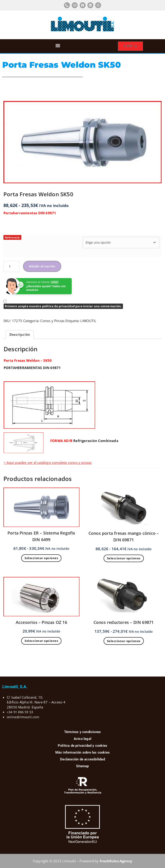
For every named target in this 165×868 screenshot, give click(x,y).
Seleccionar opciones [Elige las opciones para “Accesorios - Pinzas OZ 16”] (41, 641)
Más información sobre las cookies (83, 752)
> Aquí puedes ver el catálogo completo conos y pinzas (48, 462)
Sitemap (82, 766)
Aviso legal (82, 739)
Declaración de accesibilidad (82, 759)
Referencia (12, 237)
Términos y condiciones (82, 732)
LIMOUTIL (88, 321)
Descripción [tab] (20, 334)
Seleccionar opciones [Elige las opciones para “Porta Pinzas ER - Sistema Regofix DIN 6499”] (41, 558)
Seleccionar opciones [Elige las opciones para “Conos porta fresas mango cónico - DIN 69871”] (124, 558)
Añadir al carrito (42, 266)
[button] (58, 45)
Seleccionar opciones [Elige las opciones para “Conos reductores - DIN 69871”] (124, 641)
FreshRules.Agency (116, 861)
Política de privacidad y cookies (82, 746)
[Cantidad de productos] (11, 266)
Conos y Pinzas (52, 321)
